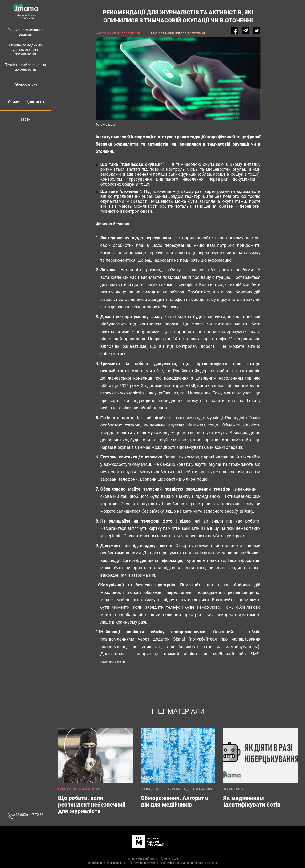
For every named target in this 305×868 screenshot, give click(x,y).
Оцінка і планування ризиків (118, 33)
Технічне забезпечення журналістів (178, 33)
